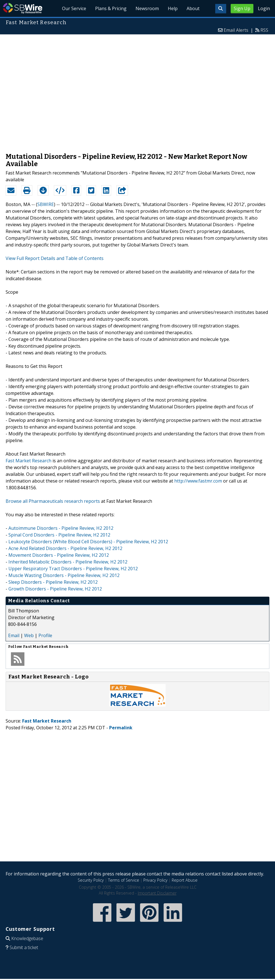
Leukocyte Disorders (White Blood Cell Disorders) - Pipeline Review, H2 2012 (88, 542)
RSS (264, 30)
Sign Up (242, 8)
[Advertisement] (59, 91)
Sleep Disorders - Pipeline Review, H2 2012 (53, 582)
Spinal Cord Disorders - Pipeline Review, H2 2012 (59, 535)
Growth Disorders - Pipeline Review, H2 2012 (55, 589)
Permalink (121, 728)
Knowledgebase (27, 938)
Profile (45, 635)
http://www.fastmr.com (198, 481)
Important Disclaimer (157, 893)
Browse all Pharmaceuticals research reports (53, 501)
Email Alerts (236, 30)
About (193, 8)
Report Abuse (185, 880)
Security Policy (91, 880)
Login (264, 8)
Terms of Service (124, 880)
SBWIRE (46, 204)
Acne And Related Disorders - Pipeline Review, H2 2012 (65, 548)
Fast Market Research (28, 461)
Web (29, 635)
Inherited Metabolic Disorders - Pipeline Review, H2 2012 (68, 562)
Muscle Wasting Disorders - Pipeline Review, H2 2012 (64, 575)
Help (173, 8)
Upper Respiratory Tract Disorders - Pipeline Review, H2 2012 (73, 569)
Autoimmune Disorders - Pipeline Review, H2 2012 (61, 528)
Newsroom (147, 8)
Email (14, 635)
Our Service (74, 8)
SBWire (23, 8)
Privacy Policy (155, 880)
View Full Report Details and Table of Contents (55, 258)
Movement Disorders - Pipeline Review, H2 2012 (59, 555)
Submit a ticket (24, 947)
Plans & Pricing (111, 8)
